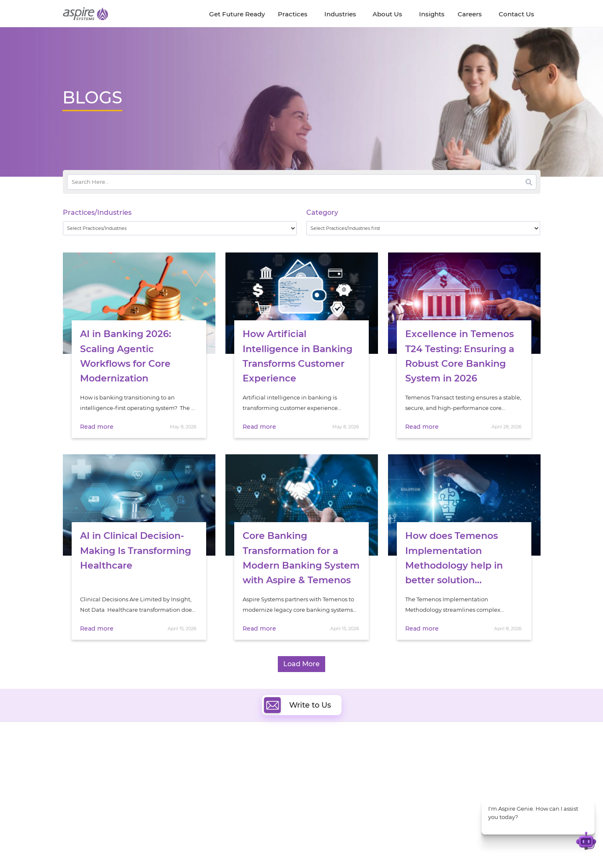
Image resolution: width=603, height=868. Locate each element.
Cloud (321, 759)
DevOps (324, 769)
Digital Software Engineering (249, 759)
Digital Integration (338, 778)
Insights (141, 761)
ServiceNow (226, 817)
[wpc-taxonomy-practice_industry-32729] (180, 228)
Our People (146, 780)
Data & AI (223, 778)
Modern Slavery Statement (168, 846)
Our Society (79, 789)
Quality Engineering (237, 769)
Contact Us (431, 846)
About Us (75, 761)
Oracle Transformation (344, 807)
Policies (141, 789)
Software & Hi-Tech (456, 759)
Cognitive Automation (240, 797)
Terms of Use (311, 846)
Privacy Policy (352, 846)
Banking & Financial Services (469, 770)
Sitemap (388, 846)
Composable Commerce (346, 788)
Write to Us (298, 705)
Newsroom (78, 780)
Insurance (444, 780)
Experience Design (338, 797)
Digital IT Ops (228, 807)
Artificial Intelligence (238, 788)
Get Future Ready (154, 770)
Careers (73, 770)
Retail (438, 791)
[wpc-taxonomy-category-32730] (423, 228)
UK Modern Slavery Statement (249, 846)
